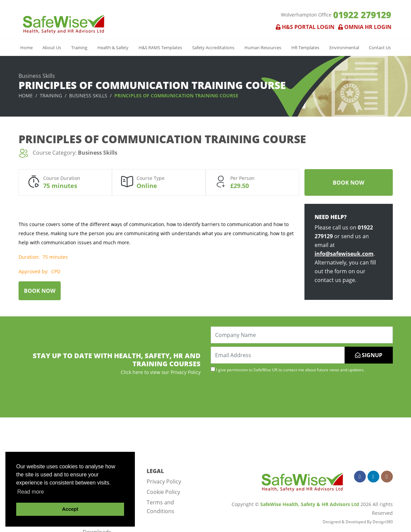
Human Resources (263, 48)
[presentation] (262, 394)
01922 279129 (362, 15)
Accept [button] (70, 509)
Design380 (383, 522)
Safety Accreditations (213, 48)
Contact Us (380, 48)
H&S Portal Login (305, 27)
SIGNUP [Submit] (369, 355)
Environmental (344, 48)
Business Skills (88, 96)
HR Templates (305, 48)
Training (79, 48)
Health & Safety (113, 48)
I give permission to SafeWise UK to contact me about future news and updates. (288, 370)
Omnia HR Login (363, 27)
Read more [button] (31, 492)
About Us (52, 48)
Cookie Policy (163, 492)
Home (26, 48)
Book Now (348, 183)
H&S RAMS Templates (160, 48)
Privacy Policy (164, 481)
